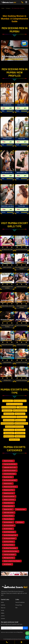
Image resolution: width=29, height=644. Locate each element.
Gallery (3, 613)
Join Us (3, 616)
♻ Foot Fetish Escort (20, 414)
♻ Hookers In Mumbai (22, 417)
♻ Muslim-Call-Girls (20, 436)
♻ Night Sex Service (20, 430)
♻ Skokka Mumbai (9, 433)
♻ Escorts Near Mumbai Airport (20, 411)
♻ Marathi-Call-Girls (14, 440)
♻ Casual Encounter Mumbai (20, 401)
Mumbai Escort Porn (9, 490)
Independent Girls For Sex (10, 467)
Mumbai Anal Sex (8, 483)
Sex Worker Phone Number (10, 548)
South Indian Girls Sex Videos (11, 551)
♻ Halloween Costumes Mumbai (9, 417)
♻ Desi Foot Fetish (7, 411)
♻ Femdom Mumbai (9, 414)
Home (2, 602)
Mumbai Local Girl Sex (9, 500)
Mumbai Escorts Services (12, 639)
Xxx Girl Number (8, 564)
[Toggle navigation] (26, 2)
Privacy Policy (19, 605)
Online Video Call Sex (9, 513)
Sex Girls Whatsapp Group (10, 535)
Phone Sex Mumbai (8, 519)
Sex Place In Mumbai (9, 545)
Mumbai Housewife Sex (9, 496)
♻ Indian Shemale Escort (9, 420)
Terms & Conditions (20, 602)
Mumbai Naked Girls (8, 506)
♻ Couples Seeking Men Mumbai (9, 407)
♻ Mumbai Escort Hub (9, 430)
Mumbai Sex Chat (8, 509)
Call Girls (3, 605)
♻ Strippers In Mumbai (9, 436)
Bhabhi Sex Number (8, 461)
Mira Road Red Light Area (10, 480)
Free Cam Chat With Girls (10, 464)
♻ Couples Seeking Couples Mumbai (14, 404)
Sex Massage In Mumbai (9, 538)
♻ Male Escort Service (20, 420)
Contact (3, 618)
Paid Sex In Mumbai (8, 516)
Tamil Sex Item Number (9, 555)
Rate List (3, 608)
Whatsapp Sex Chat (9, 558)
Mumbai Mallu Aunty (8, 503)
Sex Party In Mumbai (9, 542)
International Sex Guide (9, 474)
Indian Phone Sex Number (10, 471)
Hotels (3, 610)
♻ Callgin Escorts (8, 401)
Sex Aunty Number (8, 522)
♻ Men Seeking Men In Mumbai (21, 423)
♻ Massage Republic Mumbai (7, 423)
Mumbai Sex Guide (21, 509)
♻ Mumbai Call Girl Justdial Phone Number (14, 427)
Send (25, 628)
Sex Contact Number (9, 525)
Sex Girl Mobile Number (9, 532)
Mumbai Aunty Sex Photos (10, 487)
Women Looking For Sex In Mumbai (12, 561)
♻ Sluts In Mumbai (20, 433)
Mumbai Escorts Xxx (9, 493)
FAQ (16, 608)
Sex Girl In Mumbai (8, 529)
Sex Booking (20, 522)
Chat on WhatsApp (27, 633)
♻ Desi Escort (22, 407)
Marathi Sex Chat (8, 477)
